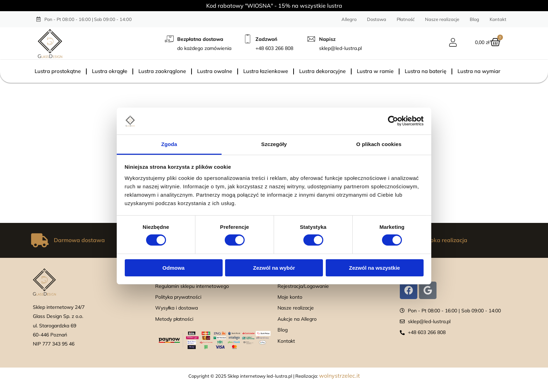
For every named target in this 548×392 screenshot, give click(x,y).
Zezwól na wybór (274, 268)
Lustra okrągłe (110, 71)
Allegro (349, 19)
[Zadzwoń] (248, 39)
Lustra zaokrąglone (162, 71)
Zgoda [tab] (169, 144)
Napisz (327, 39)
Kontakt (498, 19)
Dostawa (377, 19)
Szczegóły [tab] (274, 144)
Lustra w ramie (375, 71)
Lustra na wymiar (479, 71)
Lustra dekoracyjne (322, 71)
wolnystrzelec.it (340, 376)
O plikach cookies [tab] (379, 144)
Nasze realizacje (442, 19)
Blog (474, 19)
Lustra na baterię (426, 71)
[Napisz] (311, 39)
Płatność (406, 19)
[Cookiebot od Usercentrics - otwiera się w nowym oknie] (393, 121)
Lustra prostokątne (58, 71)
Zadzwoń (266, 39)
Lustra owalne (215, 71)
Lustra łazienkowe (266, 71)
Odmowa (174, 268)
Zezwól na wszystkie (375, 268)
